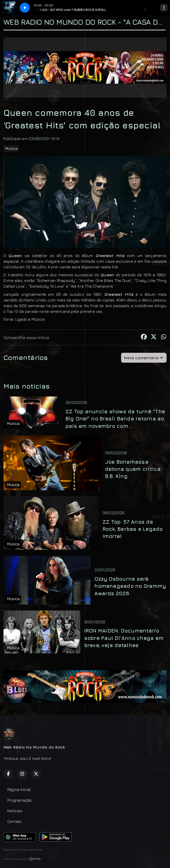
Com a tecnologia (22, 859)
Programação (20, 800)
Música (11, 148)
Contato (15, 821)
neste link (109, 267)
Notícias (15, 811)
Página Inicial (19, 789)
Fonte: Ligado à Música (24, 319)
